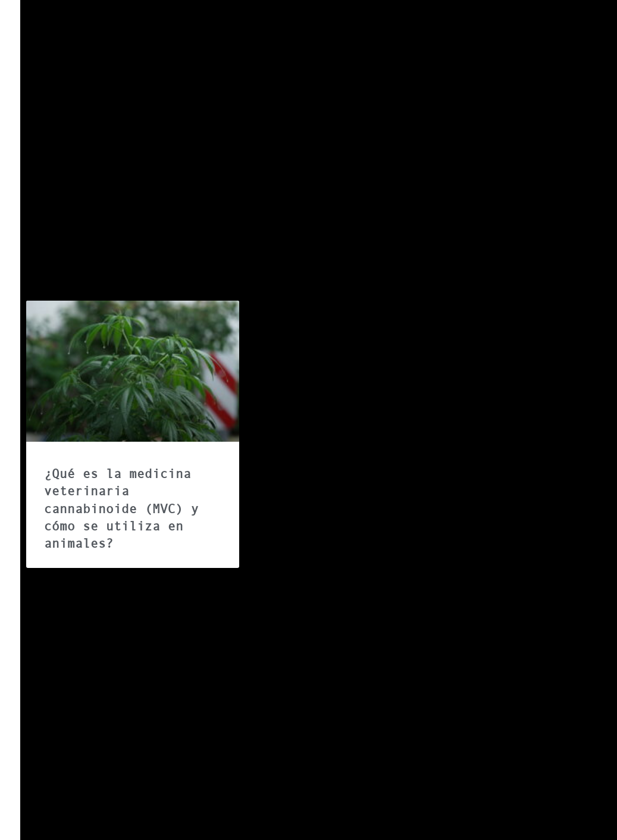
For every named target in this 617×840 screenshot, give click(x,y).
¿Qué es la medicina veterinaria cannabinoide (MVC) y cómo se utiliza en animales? (121, 509)
